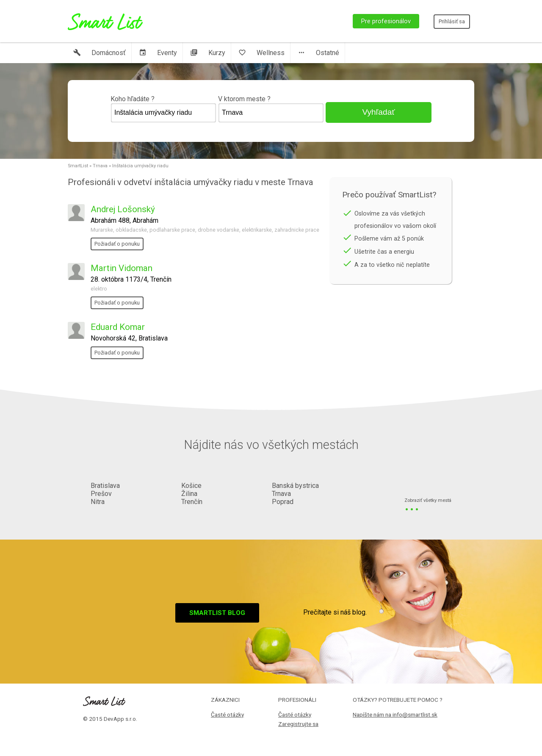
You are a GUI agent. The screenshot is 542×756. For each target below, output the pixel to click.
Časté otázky (227, 714)
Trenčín (192, 502)
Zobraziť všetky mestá (428, 501)
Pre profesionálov (386, 21)
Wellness (261, 53)
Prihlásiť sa (452, 21)
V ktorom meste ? (271, 109)
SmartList (78, 166)
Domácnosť (100, 53)
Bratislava (105, 486)
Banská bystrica (295, 486)
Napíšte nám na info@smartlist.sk (395, 714)
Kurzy (208, 53)
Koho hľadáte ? (163, 109)
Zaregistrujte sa (298, 724)
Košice (191, 486)
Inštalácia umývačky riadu (140, 166)
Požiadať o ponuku (117, 244)
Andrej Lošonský (123, 209)
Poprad (283, 502)
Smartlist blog (217, 613)
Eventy (158, 53)
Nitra (98, 502)
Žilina (189, 494)
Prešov (101, 494)
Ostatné (318, 53)
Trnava (100, 166)
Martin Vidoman (122, 268)
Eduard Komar (118, 327)
